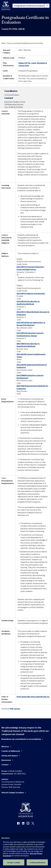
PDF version (15, 709)
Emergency (6, 838)
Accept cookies (14, 862)
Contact (5, 765)
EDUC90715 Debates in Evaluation (31, 293)
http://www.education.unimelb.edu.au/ (33, 697)
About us (5, 746)
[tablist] (31, 6)
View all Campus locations (13, 792)
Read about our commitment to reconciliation (21, 739)
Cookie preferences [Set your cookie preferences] (37, 862)
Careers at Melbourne (11, 751)
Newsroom (6, 760)
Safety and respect (10, 756)
